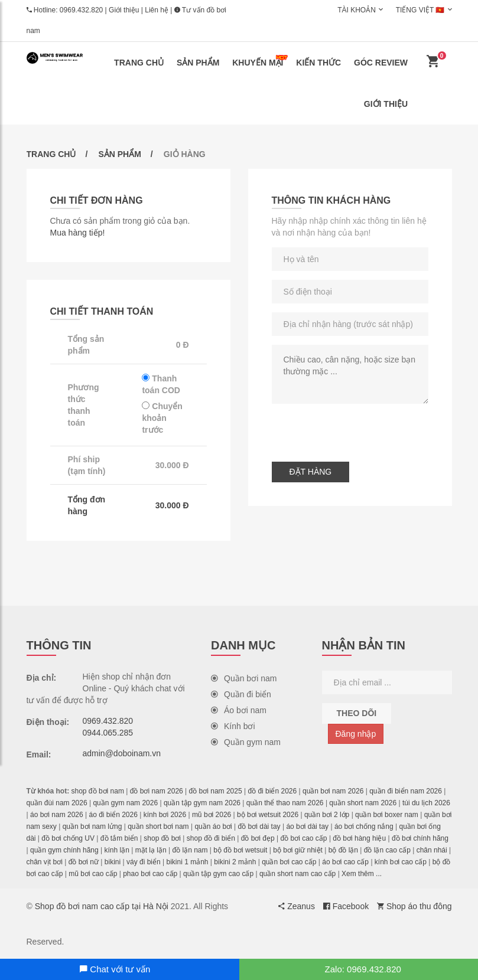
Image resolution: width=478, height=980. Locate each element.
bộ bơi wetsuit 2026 (268, 815)
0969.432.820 (81, 10)
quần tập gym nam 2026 (202, 803)
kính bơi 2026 (165, 815)
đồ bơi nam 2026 (157, 791)
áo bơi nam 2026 (57, 815)
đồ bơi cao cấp (304, 838)
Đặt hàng (311, 472)
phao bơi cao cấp (150, 874)
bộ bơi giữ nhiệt (298, 850)
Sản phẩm (198, 63)
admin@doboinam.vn (122, 753)
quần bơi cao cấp (289, 862)
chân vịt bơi (45, 862)
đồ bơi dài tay (259, 827)
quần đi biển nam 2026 (406, 791)
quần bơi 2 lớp (327, 815)
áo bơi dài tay (307, 827)
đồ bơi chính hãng (420, 838)
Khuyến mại (260, 61)
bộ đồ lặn (343, 850)
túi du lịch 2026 (426, 803)
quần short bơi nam (158, 827)
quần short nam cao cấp (297, 874)
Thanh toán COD (161, 384)
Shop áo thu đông (414, 906)
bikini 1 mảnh (187, 862)
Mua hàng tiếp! (78, 233)
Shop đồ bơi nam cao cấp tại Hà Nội (102, 906)
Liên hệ (157, 10)
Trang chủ (139, 63)
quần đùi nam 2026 (57, 803)
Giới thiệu (124, 10)
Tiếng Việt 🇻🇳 (420, 10)
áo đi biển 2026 (113, 815)
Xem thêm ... (362, 874)
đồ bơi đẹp (258, 838)
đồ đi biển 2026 (272, 791)
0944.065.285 (108, 733)
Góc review (381, 63)
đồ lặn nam (190, 850)
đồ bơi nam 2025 (216, 791)
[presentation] (362, 430)
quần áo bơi (213, 827)
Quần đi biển (241, 694)
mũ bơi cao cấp (93, 874)
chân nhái (432, 850)
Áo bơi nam (239, 710)
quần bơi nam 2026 (333, 791)
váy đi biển (144, 862)
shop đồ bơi (162, 838)
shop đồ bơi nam (98, 791)
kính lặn (117, 850)
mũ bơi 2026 (212, 815)
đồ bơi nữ (84, 862)
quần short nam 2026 (363, 803)
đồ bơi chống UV (68, 838)
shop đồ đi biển (211, 838)
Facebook (346, 906)
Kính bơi (233, 726)
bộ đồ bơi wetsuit (240, 850)
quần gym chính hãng (64, 850)
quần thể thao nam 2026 (285, 803)
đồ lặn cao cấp (387, 850)
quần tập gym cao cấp (218, 874)
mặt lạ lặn (151, 850)
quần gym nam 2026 (125, 803)
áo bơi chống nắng (364, 827)
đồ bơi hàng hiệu (359, 838)
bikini (113, 862)
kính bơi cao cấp (401, 862)
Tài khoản (357, 10)
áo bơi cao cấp (345, 862)
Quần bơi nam (244, 678)
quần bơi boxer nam (387, 815)
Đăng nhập (356, 734)
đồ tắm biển (119, 838)
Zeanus (297, 906)
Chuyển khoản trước (162, 418)
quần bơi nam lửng (92, 827)
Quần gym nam (246, 742)
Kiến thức (318, 63)
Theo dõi (357, 713)
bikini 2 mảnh (235, 862)
